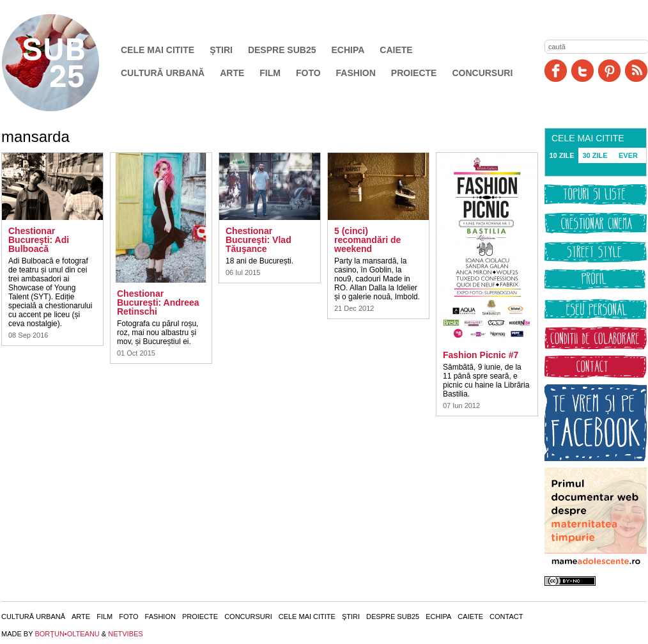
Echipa (348, 50)
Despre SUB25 (282, 50)
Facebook (556, 71)
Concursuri (482, 73)
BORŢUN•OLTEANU (67, 634)
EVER (628, 155)
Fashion (356, 73)
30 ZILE (595, 155)
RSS (636, 71)
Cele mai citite (158, 50)
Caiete (396, 50)
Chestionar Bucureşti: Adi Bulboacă (39, 240)
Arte (232, 73)
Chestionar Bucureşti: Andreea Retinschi (158, 302)
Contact (506, 617)
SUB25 (65, 63)
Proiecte (414, 73)
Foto (308, 73)
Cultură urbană (163, 73)
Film (270, 73)
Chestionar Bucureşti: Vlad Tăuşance (258, 240)
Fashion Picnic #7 (481, 355)
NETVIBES (125, 634)
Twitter (582, 71)
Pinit (609, 71)
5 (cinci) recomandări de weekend (367, 240)
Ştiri (221, 50)
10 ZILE (561, 155)
